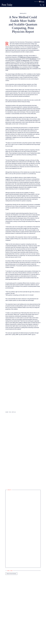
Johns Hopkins (14, 65)
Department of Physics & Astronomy (29, 57)
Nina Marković (33, 59)
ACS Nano (21, 56)
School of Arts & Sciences (15, 59)
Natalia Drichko (36, 65)
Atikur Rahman (15, 67)
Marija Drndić (26, 61)
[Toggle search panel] (41, 5)
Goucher (18, 61)
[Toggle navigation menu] (43, 5)
